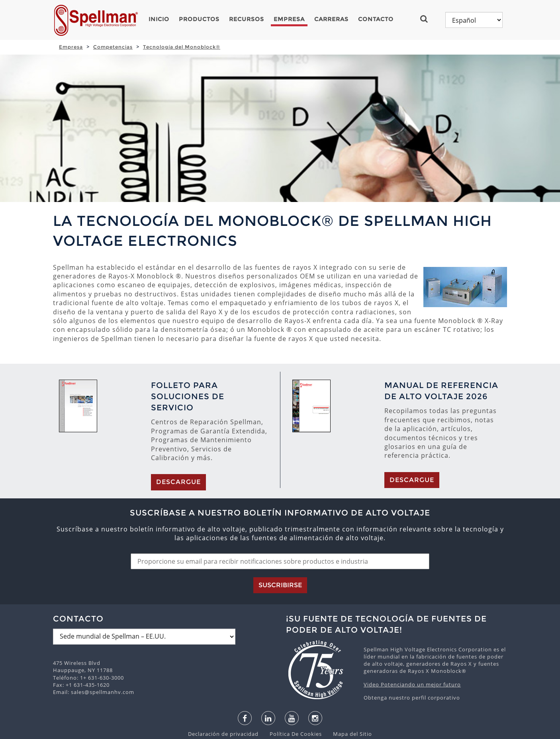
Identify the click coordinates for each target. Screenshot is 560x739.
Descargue (178, 442)
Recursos (247, 19)
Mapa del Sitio (348, 694)
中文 (344, 731)
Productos (199, 19)
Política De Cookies (292, 694)
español (247, 731)
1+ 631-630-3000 (102, 637)
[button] (427, 19)
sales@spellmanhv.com (103, 652)
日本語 (273, 731)
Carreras (331, 19)
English (220, 731)
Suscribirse (280, 545)
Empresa (289, 19)
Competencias (113, 47)
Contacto (376, 19)
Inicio (159, 19)
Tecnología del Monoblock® (182, 47)
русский (321, 731)
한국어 (296, 731)
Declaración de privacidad (224, 694)
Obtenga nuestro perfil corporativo (412, 657)
